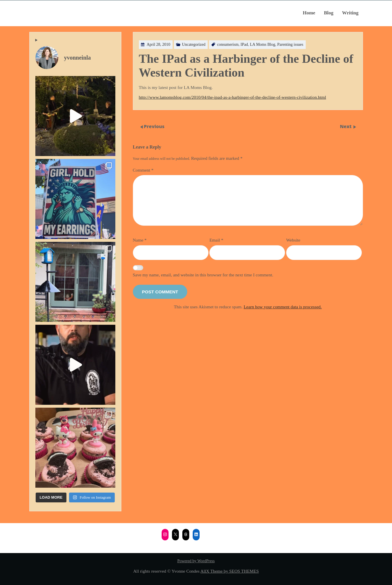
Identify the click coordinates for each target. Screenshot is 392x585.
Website (293, 240)
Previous (154, 126)
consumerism (228, 44)
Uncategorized (194, 44)
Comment (143, 170)
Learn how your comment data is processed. (283, 307)
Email (216, 240)
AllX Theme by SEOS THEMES (230, 571)
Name (140, 240)
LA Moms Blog (263, 44)
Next (346, 126)
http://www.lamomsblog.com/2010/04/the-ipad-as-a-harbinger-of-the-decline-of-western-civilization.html (233, 97)
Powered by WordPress (196, 561)
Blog (329, 13)
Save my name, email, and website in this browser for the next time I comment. (203, 275)
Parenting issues (290, 44)
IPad (244, 44)
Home (309, 13)
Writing (350, 13)
